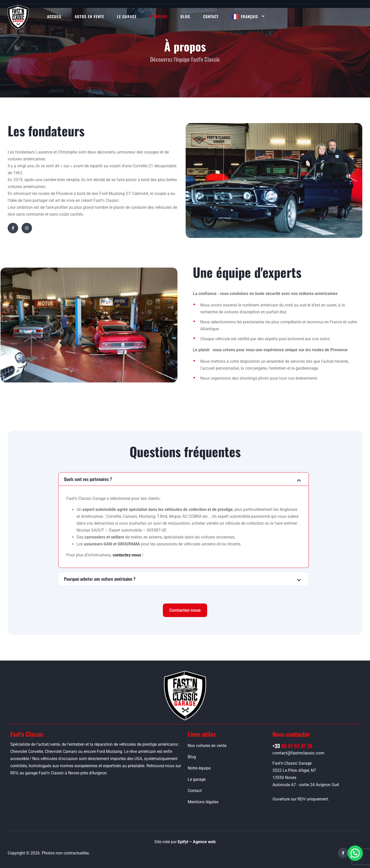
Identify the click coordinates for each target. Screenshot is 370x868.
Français (250, 16)
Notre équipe (199, 768)
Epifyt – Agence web (197, 842)
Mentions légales (203, 802)
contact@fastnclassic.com (298, 753)
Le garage (127, 16)
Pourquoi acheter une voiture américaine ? (100, 579)
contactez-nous (127, 555)
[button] (184, 479)
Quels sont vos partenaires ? (88, 479)
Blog (185, 16)
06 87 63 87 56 (292, 746)
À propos (159, 16)
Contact (211, 16)
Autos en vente (89, 16)
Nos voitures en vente (207, 746)
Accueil (55, 16)
